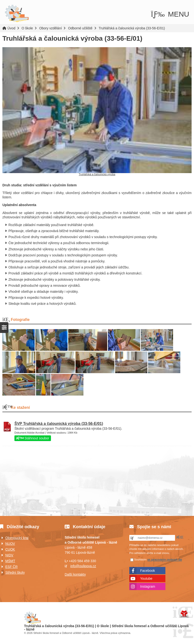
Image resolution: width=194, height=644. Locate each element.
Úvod (17, 14)
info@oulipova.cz (83, 566)
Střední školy (15, 572)
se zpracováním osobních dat (165, 560)
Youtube (146, 579)
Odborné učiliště (80, 28)
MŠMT (10, 561)
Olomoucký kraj (17, 538)
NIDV (9, 555)
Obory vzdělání (50, 28)
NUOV (10, 544)
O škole (27, 28)
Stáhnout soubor (33, 438)
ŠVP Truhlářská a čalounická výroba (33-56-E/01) (59, 424)
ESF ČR (11, 567)
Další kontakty (75, 574)
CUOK (10, 549)
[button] (170, 14)
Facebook (147, 571)
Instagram (148, 586)
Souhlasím (140, 560)
